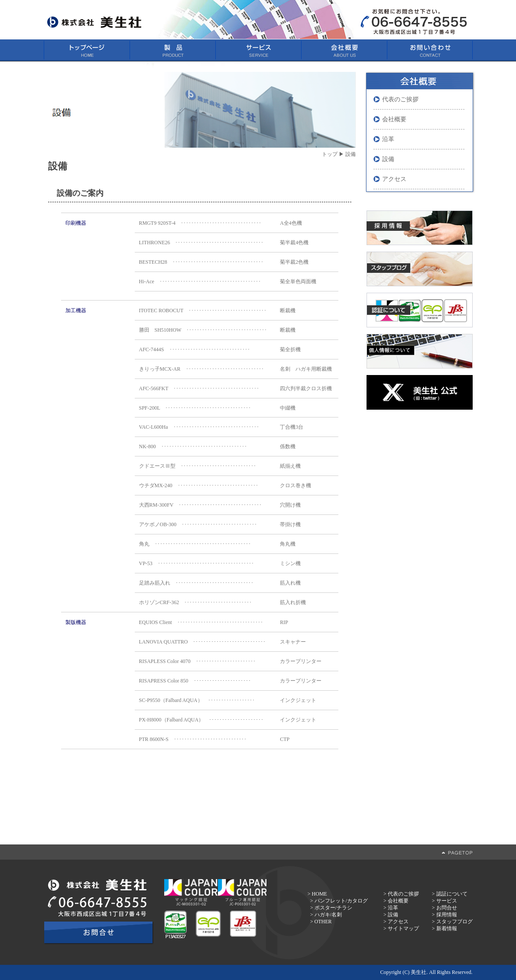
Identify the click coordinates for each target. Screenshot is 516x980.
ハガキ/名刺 (328, 915)
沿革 (388, 139)
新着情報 (447, 928)
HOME (320, 894)
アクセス (394, 179)
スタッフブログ (454, 922)
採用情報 (447, 915)
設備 (388, 159)
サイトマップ (403, 928)
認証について (452, 894)
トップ (330, 154)
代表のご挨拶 (400, 99)
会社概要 (394, 119)
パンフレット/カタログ (341, 901)
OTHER (323, 922)
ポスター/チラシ (333, 908)
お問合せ (447, 908)
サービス (447, 901)
